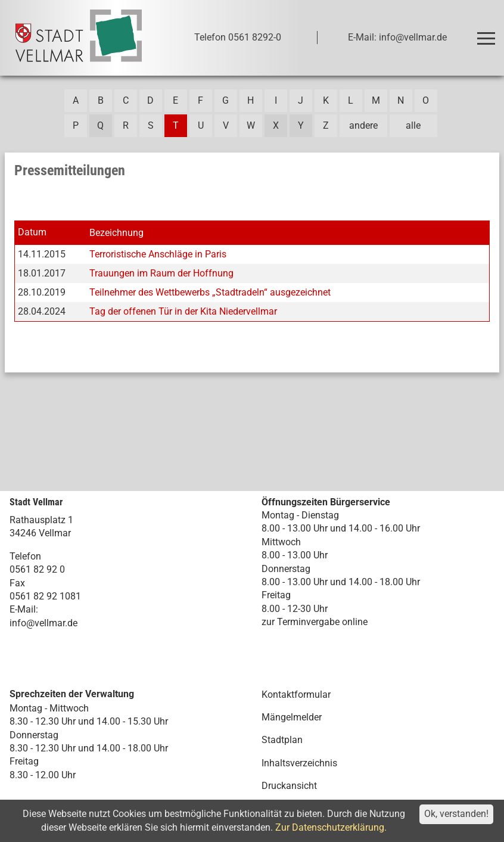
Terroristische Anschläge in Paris (158, 254)
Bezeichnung (116, 233)
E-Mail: (24, 609)
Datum (32, 232)
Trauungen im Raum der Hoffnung (161, 273)
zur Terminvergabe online (315, 622)
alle (413, 125)
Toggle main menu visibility (488, 33)
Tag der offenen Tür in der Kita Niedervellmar (183, 311)
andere (363, 125)
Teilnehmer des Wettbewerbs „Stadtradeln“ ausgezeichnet (210, 292)
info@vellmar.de (43, 623)
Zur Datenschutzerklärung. (331, 827)
